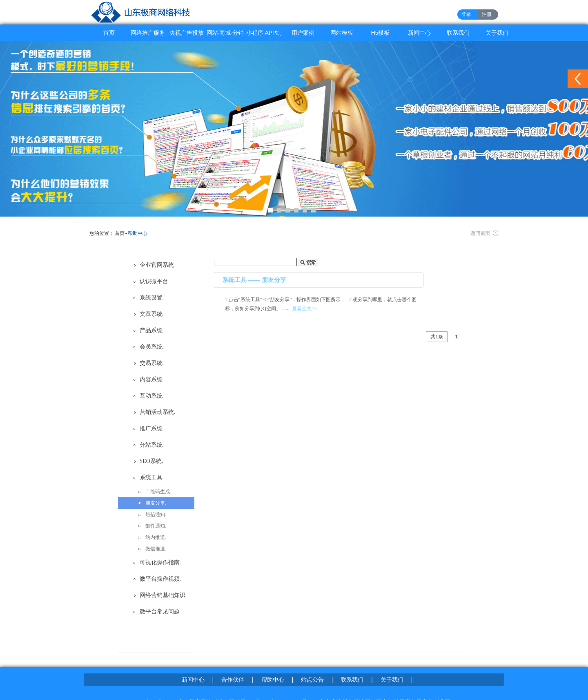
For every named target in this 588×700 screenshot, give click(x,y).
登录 (466, 14)
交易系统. (152, 363)
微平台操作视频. (160, 579)
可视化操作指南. (160, 562)
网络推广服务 (148, 33)
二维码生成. (158, 492)
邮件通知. (156, 526)
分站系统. (152, 445)
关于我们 (497, 33)
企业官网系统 (157, 265)
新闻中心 (419, 33)
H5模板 (381, 33)
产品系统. (152, 330)
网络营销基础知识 (163, 595)
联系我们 (458, 33)
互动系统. (152, 396)
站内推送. (156, 537)
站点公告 (312, 680)
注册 (487, 14)
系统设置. (152, 298)
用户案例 (303, 33)
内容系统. (152, 379)
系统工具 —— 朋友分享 (254, 280)
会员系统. (152, 347)
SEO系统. (151, 461)
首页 (109, 33)
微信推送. (156, 549)
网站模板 (342, 33)
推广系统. (152, 428)
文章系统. (152, 314)
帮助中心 (138, 233)
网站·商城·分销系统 (225, 35)
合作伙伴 (233, 680)
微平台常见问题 (160, 612)
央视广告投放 (187, 33)
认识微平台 (154, 281)
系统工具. (152, 477)
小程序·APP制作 (264, 35)
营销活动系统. (158, 412)
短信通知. (156, 514)
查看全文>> (305, 309)
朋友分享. (156, 503)
